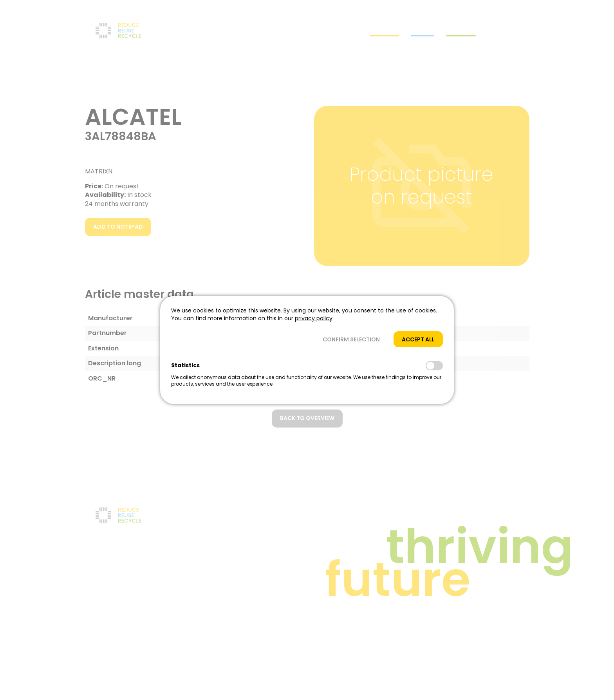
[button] (351, 339)
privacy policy (314, 318)
